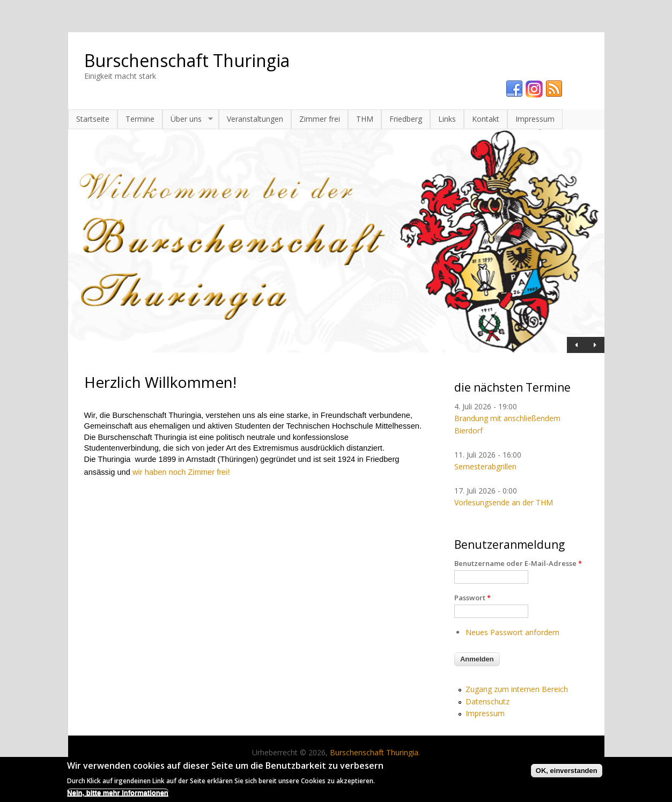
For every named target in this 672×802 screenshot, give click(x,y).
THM (365, 119)
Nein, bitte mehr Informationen (118, 796)
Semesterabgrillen (485, 466)
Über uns (188, 119)
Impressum (535, 119)
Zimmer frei (320, 119)
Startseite (93, 119)
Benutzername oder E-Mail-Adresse (518, 563)
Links (447, 119)
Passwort (472, 598)
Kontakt (486, 119)
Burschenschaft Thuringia (187, 60)
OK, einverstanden (567, 774)
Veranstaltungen (255, 119)
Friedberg (406, 119)
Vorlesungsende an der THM (504, 502)
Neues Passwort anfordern (512, 632)
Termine (140, 119)
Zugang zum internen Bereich (517, 689)
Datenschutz (488, 701)
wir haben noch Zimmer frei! (181, 472)
